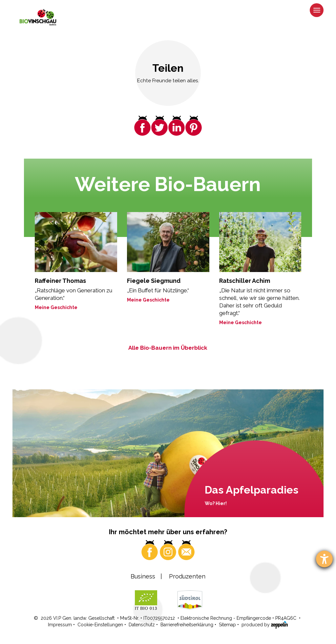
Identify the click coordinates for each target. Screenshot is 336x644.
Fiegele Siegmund (154, 281)
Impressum (60, 625)
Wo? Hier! (216, 503)
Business (143, 576)
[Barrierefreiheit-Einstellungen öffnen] (324, 559)
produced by (265, 624)
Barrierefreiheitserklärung (187, 625)
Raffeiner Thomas (60, 281)
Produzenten (187, 576)
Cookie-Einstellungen (100, 625)
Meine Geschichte (56, 307)
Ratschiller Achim (245, 281)
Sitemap (227, 625)
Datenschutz (142, 625)
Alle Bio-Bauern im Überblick (168, 348)
